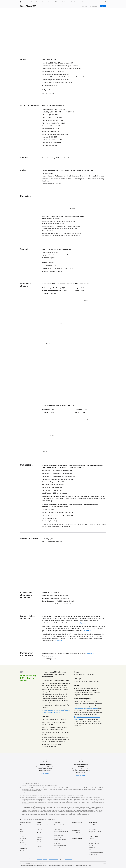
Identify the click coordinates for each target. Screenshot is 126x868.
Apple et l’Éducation (76, 833)
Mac (21, 827)
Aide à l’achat (58, 848)
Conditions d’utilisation (54, 866)
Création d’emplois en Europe (96, 852)
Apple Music (40, 840)
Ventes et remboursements (68, 866)
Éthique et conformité (94, 850)
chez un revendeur (53, 859)
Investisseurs (92, 848)
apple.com (90, 653)
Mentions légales (80, 866)
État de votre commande (60, 846)
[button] (101, 2)
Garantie (91, 845)
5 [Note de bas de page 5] (93, 675)
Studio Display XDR (28, 6)
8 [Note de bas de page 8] (91, 699)
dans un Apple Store (42, 859)
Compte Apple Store (42, 827)
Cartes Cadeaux (24, 845)
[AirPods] (57, 2)
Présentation (85, 6)
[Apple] (21, 2)
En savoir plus (45, 773)
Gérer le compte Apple (43, 825)
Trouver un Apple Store (60, 825)
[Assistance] (94, 2)
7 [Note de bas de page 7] (95, 695)
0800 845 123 (68, 859)
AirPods (22, 836)
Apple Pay (23, 851)
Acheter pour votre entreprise (79, 827)
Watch (22, 834)
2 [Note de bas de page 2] (84, 291)
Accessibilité (92, 825)
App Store (40, 846)
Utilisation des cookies (42, 866)
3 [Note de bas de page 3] (68, 506)
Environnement (92, 827)
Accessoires (23, 843)
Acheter (103, 6)
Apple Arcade (41, 842)
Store (21, 825)
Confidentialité (92, 829)
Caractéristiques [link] (94, 6)
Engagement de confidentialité (27, 866)
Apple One (40, 835)
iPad (21, 829)
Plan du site (88, 866)
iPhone (22, 832)
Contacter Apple (93, 854)
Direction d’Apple (93, 841)
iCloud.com (40, 829)
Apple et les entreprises (77, 825)
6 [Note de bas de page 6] (99, 682)
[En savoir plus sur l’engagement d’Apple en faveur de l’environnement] (56, 711)
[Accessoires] (85, 2)
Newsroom (91, 839)
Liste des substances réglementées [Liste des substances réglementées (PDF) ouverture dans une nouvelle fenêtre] (86, 708)
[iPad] (37, 2)
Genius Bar (57, 827)
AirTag (22, 841)
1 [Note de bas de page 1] (65, 74)
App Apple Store (58, 838)
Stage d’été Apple (59, 835)
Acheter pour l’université (78, 835)
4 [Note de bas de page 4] (53, 676)
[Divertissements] (75, 2)
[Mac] (32, 2)
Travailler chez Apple (94, 843)
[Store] (26, 2)
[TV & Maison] (65, 2)
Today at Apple (58, 829)
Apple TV (39, 837)
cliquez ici (83, 623)
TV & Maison (23, 838)
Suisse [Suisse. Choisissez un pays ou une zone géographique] (104, 864)
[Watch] (50, 2)
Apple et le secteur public (78, 841)
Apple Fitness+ (41, 844)
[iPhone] (43, 2)
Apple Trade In (58, 843)
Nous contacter (81, 775)
